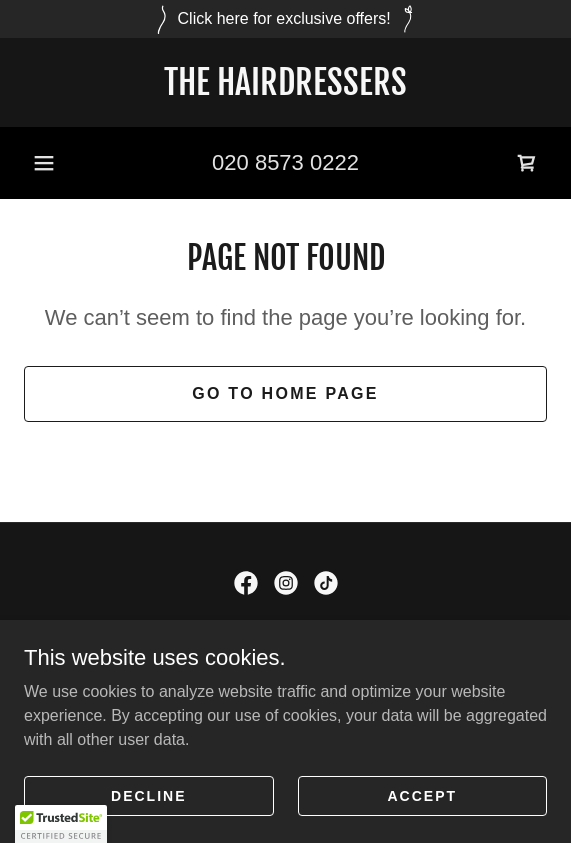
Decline (148, 795)
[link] (285, 82)
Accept (422, 795)
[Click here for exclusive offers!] (285, 19)
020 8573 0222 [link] (285, 162)
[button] (44, 163)
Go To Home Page (285, 393)
